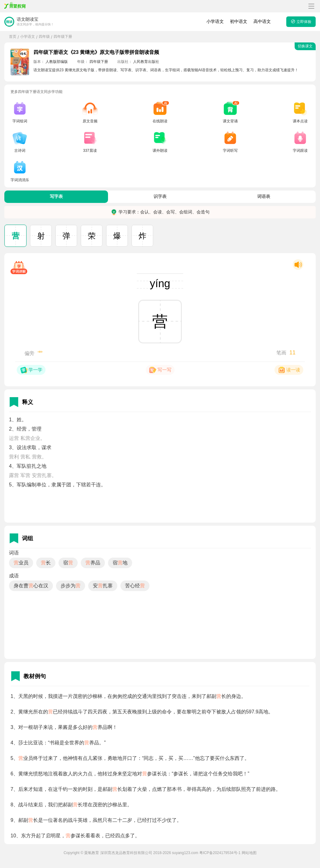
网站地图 (249, 853)
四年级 (44, 37)
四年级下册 (63, 37)
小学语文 (215, 21)
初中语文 (239, 21)
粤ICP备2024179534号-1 (220, 853)
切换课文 (305, 46)
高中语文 (262, 21)
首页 (13, 37)
